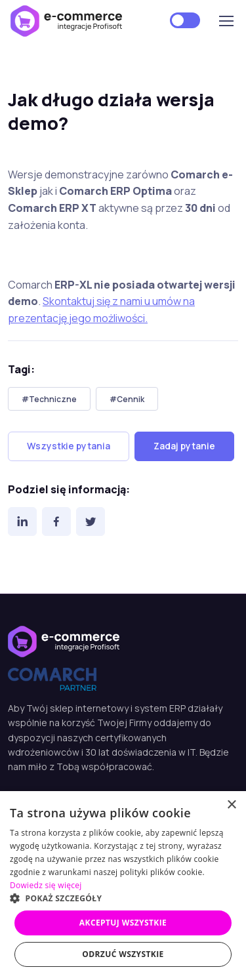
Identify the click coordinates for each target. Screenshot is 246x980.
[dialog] (123, 886)
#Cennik (127, 399)
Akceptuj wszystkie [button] (123, 923)
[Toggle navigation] (226, 21)
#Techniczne (49, 399)
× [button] (231, 805)
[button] (123, 898)
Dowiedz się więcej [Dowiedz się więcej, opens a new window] (46, 885)
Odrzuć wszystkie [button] (123, 954)
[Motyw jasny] (185, 20)
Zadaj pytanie (184, 446)
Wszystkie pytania (69, 446)
